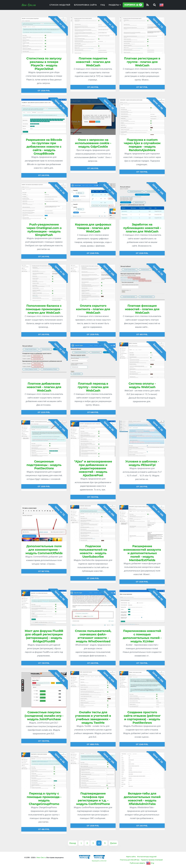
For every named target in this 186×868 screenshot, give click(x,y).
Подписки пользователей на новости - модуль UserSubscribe (93, 551)
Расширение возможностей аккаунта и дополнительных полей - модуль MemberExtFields (142, 553)
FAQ (103, 7)
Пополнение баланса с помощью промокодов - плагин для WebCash (44, 309)
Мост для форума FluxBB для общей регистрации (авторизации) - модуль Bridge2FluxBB (44, 636)
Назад (73, 843)
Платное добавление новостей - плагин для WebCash (44, 387)
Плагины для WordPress (130, 860)
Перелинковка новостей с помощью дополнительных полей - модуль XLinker (142, 636)
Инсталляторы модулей (147, 857)
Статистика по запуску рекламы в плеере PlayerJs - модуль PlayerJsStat (44, 64)
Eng (150, 863)
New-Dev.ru (30, 7)
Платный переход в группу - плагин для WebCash (93, 387)
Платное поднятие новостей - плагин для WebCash (93, 62)
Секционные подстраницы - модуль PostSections (44, 465)
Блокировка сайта (85, 7)
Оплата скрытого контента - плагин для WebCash (93, 309)
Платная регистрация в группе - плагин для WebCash (142, 62)
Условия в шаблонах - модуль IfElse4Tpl (142, 463)
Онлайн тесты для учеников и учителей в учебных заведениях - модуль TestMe (93, 717)
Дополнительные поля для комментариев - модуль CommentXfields (44, 550)
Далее (113, 843)
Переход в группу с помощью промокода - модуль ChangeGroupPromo (44, 799)
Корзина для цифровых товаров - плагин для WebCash (93, 228)
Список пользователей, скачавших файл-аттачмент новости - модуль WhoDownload (93, 636)
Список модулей (60, 7)
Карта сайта (131, 857)
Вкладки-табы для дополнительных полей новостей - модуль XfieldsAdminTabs (142, 799)
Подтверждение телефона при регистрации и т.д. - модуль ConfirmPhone (93, 799)
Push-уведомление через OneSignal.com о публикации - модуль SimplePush (44, 230)
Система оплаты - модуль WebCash (142, 385)
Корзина (133, 7)
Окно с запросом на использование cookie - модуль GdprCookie (93, 143)
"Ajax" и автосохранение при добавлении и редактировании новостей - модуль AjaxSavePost (93, 468)
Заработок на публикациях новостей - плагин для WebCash (142, 228)
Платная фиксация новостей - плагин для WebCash (142, 309)
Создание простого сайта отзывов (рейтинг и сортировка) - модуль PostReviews (142, 717)
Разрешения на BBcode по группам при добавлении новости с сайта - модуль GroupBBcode (44, 147)
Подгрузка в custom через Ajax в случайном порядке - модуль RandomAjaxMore (142, 145)
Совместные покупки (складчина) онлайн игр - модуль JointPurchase (44, 716)
